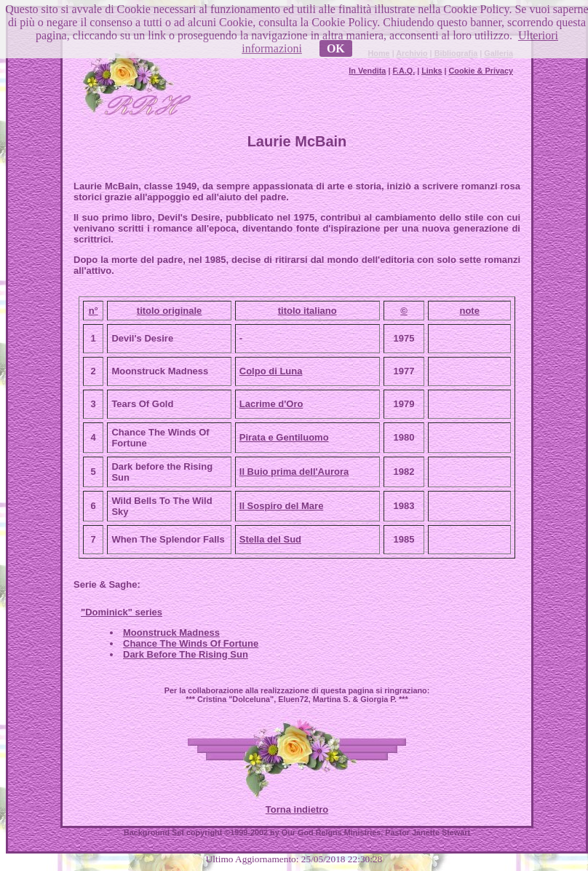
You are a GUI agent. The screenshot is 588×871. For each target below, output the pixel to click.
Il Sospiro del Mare (282, 506)
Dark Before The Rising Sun (186, 654)
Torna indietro (297, 809)
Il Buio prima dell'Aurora (294, 472)
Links (432, 71)
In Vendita (367, 71)
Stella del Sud (270, 539)
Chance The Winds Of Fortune (191, 643)
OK (336, 48)
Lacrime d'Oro (271, 404)
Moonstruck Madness (171, 632)
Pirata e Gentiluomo (284, 437)
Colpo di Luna (271, 371)
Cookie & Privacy (481, 71)
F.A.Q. (404, 71)
